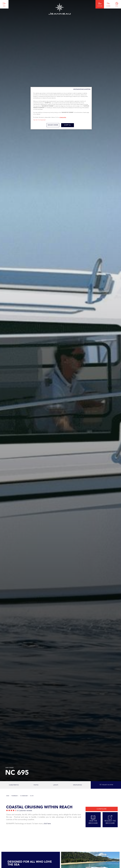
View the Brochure (93, 820)
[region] (61, 108)
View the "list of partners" (40, 120)
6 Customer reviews (25, 811)
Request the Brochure (110, 820)
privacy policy (63, 117)
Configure (102, 809)
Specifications (77, 785)
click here (47, 824)
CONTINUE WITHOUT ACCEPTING (82, 89)
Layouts (56, 785)
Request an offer (106, 785)
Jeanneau (60, 9)
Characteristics (14, 785)
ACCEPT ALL (68, 125)
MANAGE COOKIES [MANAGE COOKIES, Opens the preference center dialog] (53, 125)
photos (36, 785)
